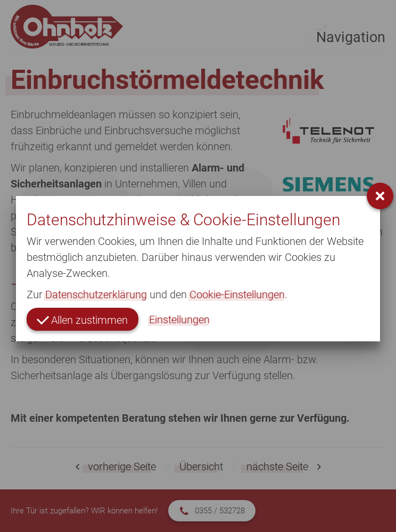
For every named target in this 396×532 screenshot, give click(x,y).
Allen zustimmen (82, 319)
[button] (380, 196)
